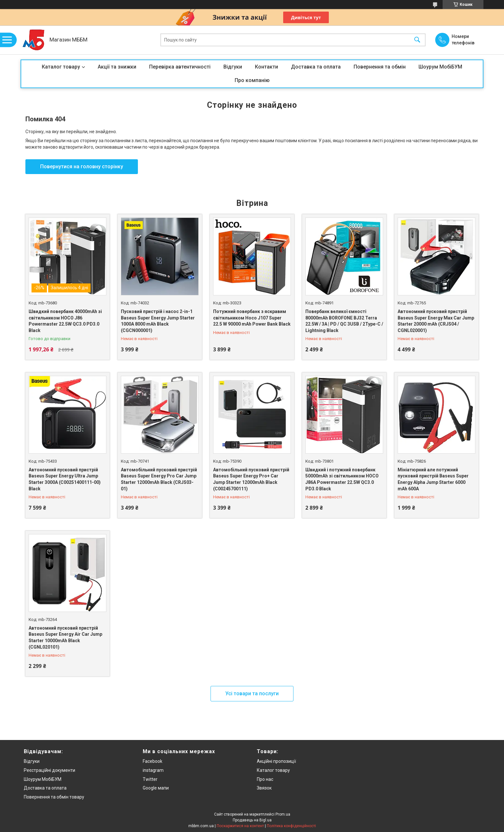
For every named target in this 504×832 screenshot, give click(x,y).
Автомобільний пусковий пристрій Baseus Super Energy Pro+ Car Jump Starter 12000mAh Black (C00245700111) (251, 479)
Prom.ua (283, 814)
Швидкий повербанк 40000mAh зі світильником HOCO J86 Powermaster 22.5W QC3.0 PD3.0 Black (65, 321)
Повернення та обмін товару (54, 797)
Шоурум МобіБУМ (440, 67)
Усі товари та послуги (252, 693)
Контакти (266, 67)
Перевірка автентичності (180, 67)
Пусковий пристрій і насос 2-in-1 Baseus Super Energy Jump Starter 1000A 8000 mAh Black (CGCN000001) (158, 321)
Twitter (150, 779)
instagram (153, 770)
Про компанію (252, 80)
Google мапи (156, 788)
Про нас (265, 779)
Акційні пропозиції (276, 761)
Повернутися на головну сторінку (82, 166)
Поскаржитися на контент (240, 826)
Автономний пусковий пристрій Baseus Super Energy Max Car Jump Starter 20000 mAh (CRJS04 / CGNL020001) (436, 321)
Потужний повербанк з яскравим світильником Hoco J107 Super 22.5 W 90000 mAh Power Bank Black (252, 318)
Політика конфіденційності (291, 826)
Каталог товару (61, 67)
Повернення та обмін (380, 67)
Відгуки (233, 67)
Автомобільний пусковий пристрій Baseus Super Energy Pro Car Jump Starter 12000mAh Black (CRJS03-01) (159, 479)
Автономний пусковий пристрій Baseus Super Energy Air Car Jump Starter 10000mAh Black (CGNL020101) (65, 638)
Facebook (153, 761)
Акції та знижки (117, 67)
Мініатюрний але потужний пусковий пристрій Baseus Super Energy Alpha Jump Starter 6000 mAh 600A (433, 479)
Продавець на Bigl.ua (252, 820)
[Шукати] (417, 40)
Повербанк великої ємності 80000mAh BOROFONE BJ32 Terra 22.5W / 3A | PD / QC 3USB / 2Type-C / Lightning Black (344, 321)
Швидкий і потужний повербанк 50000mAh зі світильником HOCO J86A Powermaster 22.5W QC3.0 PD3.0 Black (342, 479)
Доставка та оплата (316, 67)
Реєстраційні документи (50, 770)
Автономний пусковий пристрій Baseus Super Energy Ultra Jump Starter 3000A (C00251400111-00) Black (65, 479)
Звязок (264, 788)
